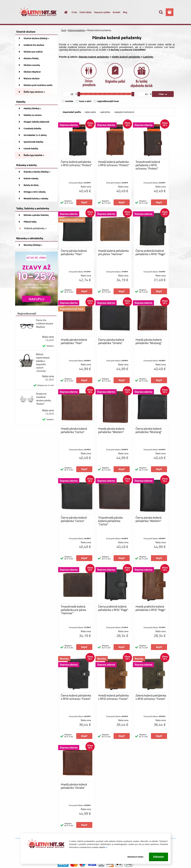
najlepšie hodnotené (124, 112)
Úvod (63, 30)
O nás (74, 12)
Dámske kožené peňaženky (94, 57)
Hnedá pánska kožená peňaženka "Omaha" (74, 786)
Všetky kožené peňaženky (126, 57)
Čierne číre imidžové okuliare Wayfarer (45, 323)
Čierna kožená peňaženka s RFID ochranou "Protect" (76, 164)
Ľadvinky (148, 57)
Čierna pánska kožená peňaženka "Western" (148, 519)
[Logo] (38, 12)
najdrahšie (105, 112)
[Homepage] (64, 12)
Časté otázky (86, 12)
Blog (125, 12)
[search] (161, 12)
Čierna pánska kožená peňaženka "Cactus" (74, 519)
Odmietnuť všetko (135, 857)
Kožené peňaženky (77, 30)
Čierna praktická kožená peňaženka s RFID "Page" (151, 252)
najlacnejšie (90, 112)
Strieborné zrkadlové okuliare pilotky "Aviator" (43, 399)
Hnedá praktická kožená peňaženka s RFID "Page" (151, 608)
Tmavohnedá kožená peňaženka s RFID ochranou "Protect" (148, 165)
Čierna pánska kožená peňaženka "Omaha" (111, 341)
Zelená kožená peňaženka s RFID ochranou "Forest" (151, 697)
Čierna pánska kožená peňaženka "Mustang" (149, 430)
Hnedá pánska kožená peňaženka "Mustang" (149, 341)
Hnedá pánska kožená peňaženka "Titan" (74, 341)
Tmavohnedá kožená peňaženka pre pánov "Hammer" (74, 610)
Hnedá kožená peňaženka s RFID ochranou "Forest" (113, 697)
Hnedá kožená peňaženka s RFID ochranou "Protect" (114, 164)
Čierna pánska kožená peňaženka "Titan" (74, 252)
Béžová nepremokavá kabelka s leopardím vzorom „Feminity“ (43, 363)
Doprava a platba (102, 12)
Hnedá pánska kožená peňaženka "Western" (111, 430)
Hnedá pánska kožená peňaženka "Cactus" (74, 430)
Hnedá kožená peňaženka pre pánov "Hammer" (113, 252)
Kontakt (116, 12)
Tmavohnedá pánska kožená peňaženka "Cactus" (110, 521)
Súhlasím (158, 857)
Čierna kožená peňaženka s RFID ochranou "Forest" (76, 697)
